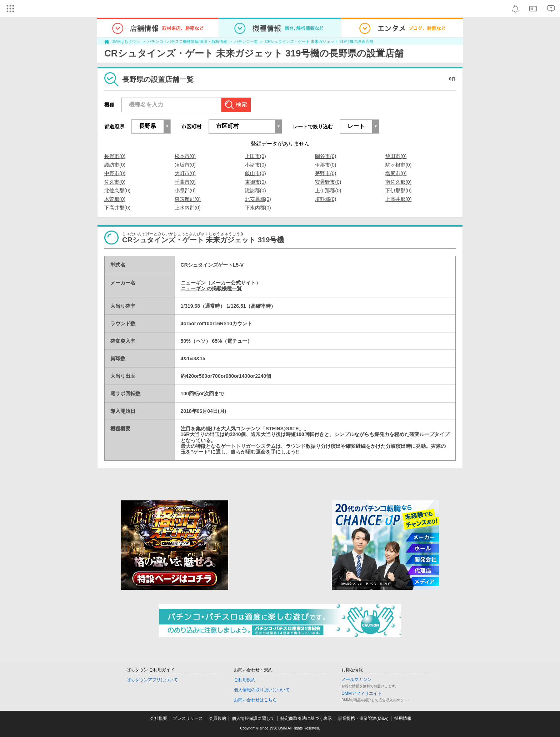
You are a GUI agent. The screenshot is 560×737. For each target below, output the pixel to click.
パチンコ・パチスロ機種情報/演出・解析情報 (187, 41)
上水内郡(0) (188, 208)
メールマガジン (356, 679)
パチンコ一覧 (246, 41)
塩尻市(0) (396, 173)
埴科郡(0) (326, 199)
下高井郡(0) (117, 208)
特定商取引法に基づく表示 (306, 718)
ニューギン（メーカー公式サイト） (221, 283)
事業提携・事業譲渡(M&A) (363, 718)
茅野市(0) (326, 173)
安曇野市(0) (328, 182)
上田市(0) (256, 156)
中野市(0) (115, 173)
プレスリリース (188, 718)
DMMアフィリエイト (362, 693)
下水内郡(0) (258, 208)
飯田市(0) (396, 156)
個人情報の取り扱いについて (262, 690)
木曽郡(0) (115, 199)
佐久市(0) (115, 182)
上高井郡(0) (398, 199)
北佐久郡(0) (117, 191)
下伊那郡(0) (398, 191)
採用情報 (403, 718)
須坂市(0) (185, 165)
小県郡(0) (185, 191)
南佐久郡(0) (398, 182)
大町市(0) (185, 173)
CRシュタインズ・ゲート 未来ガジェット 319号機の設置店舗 (319, 41)
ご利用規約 (245, 680)
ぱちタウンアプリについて (152, 680)
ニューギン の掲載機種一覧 (211, 288)
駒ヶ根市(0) (398, 165)
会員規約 (217, 718)
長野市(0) (115, 156)
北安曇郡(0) (258, 199)
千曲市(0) (185, 182)
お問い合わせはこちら (255, 700)
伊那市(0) (326, 165)
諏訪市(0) (115, 165)
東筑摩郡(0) (188, 199)
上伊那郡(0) (328, 191)
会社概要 (159, 718)
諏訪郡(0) (256, 191)
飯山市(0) (256, 173)
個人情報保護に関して (253, 718)
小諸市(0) (256, 165)
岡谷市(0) (326, 156)
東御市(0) (256, 182)
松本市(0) (185, 156)
